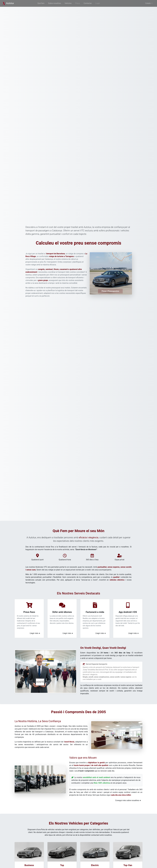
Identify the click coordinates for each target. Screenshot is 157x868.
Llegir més (35, 633)
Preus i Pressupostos (110, 291)
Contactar (88, 3)
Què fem (41, 3)
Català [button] (148, 3)
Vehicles (68, 3)
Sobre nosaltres (54, 3)
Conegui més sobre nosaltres (128, 800)
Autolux (8, 3)
